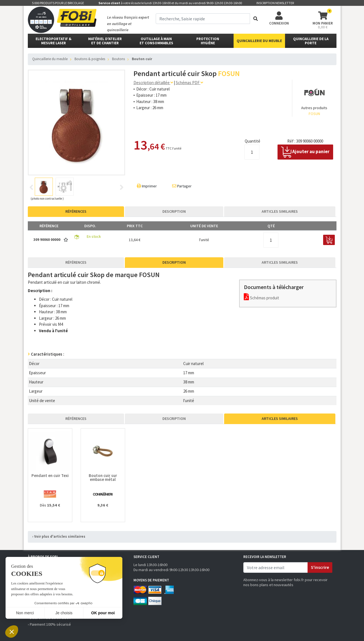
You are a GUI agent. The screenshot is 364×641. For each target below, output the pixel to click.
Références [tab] (76, 211)
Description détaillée (153, 83)
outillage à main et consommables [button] (156, 41)
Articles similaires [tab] (280, 211)
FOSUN (314, 114)
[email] (276, 567)
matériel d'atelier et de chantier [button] (105, 41)
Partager (182, 186)
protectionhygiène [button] (208, 41)
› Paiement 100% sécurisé (49, 624)
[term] (203, 19)
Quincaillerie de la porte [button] (311, 41)
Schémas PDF (189, 83)
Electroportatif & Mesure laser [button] (54, 41)
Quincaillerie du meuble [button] (259, 41)
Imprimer (147, 186)
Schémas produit (262, 298)
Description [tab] (174, 211)
